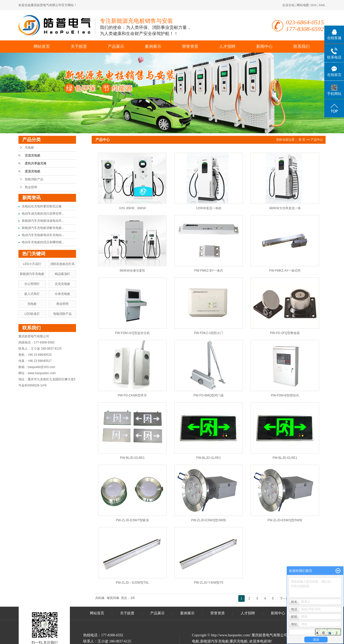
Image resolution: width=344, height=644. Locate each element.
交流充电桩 (33, 156)
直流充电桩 (33, 171)
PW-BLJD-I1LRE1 (209, 458)
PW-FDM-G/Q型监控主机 (132, 333)
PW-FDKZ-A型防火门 (209, 333)
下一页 (284, 598)
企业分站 (288, 5)
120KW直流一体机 (208, 208)
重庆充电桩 (239, 641)
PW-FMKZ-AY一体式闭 (285, 271)
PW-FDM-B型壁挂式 (285, 395)
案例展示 (153, 46)
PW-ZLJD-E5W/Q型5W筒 (285, 520)
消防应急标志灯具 (62, 264)
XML (322, 5)
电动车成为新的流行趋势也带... (43, 214)
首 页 (302, 140)
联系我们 (302, 46)
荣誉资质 (190, 46)
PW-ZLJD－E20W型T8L (132, 583)
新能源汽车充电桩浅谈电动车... (43, 221)
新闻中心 (264, 46)
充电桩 (29, 148)
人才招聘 (227, 46)
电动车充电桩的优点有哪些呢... (43, 242)
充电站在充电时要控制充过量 (42, 206)
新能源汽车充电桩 (32, 274)
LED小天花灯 (32, 264)
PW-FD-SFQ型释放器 (285, 333)
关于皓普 (79, 46)
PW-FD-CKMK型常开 (132, 395)
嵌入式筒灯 (32, 294)
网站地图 (303, 5)
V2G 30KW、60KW (132, 208)
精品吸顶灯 (62, 274)
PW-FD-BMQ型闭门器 (209, 395)
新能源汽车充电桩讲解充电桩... (43, 228)
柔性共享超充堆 (36, 163)
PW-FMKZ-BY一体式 (209, 271)
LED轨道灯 (32, 314)
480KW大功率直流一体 (285, 208)
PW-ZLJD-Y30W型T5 (209, 583)
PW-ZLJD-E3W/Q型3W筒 (209, 520)
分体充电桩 (62, 294)
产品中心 (317, 140)
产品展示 (116, 46)
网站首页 (42, 46)
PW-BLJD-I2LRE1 (132, 458)
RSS (314, 5)
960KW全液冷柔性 (132, 271)
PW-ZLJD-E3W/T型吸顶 (132, 520)
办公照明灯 (32, 284)
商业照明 (31, 187)
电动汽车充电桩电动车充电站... (43, 235)
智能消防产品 (34, 179)
